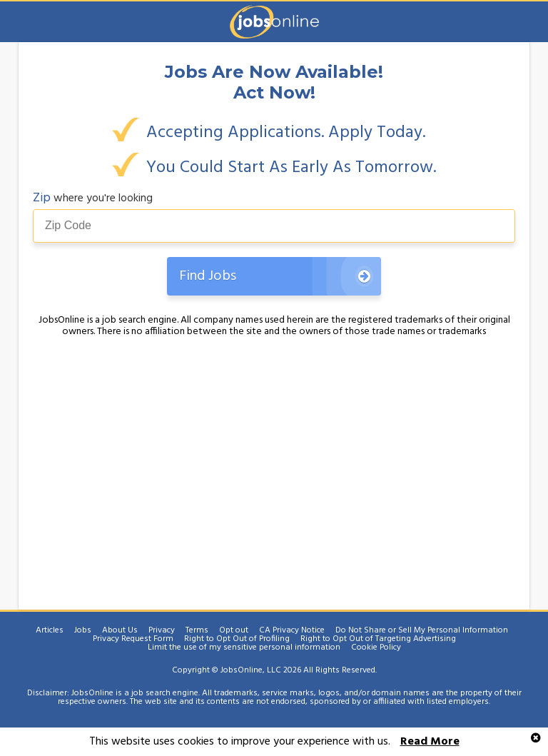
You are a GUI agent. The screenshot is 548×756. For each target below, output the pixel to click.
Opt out (234, 630)
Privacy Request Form (133, 639)
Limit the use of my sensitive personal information (244, 647)
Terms (197, 630)
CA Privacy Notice (292, 630)
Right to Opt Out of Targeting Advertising (378, 639)
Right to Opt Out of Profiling (237, 639)
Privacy (162, 630)
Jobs (83, 630)
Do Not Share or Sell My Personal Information (422, 630)
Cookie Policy (376, 647)
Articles (50, 630)
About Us (120, 630)
